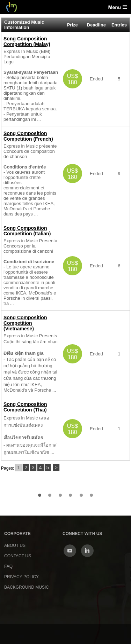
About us (15, 545)
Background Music (27, 587)
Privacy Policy (21, 577)
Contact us (18, 556)
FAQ (8, 566)
